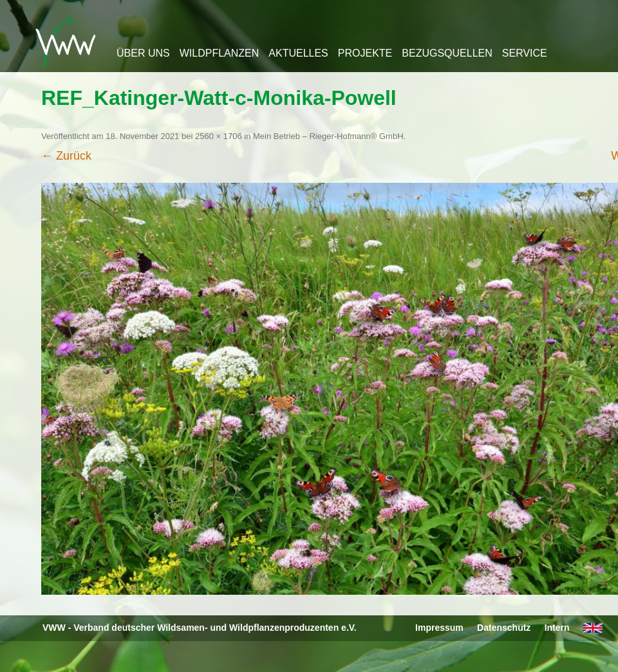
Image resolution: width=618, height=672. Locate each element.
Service (525, 53)
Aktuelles (298, 53)
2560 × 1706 (219, 136)
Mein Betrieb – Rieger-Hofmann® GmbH (328, 136)
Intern (557, 628)
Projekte (365, 53)
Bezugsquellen (447, 53)
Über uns (143, 53)
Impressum (439, 628)
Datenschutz (504, 628)
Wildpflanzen (220, 53)
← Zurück (66, 156)
